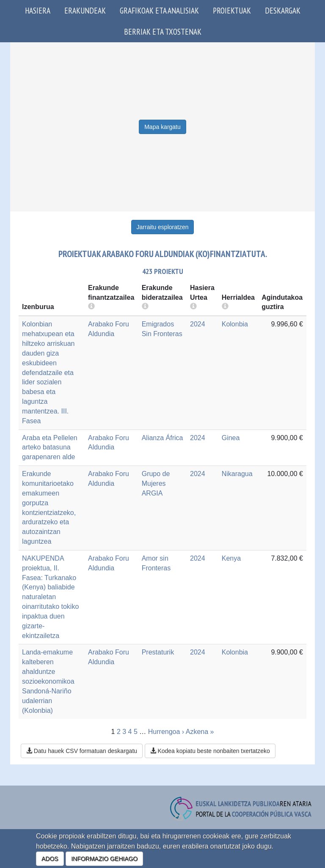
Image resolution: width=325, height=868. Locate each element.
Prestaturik (158, 652)
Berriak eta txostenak (163, 31)
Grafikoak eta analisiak (159, 10)
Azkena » (200, 732)
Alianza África (162, 438)
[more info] (193, 307)
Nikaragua (237, 474)
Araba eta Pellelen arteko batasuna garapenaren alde (50, 448)
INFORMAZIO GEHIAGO (104, 859)
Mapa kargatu (162, 127)
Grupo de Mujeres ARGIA (156, 483)
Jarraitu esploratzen (163, 227)
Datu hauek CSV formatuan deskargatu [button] (82, 751)
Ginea (231, 438)
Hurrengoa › (166, 732)
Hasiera (38, 10)
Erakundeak (85, 10)
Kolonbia (235, 324)
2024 (198, 324)
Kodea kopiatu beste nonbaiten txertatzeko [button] (210, 751)
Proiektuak (232, 10)
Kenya (231, 558)
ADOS (50, 859)
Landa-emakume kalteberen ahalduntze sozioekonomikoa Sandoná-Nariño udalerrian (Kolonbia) (48, 681)
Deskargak (283, 10)
